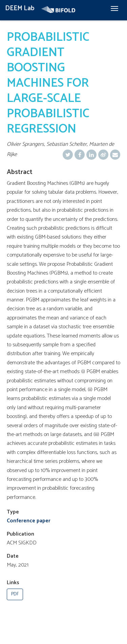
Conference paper (29, 521)
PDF (15, 594)
